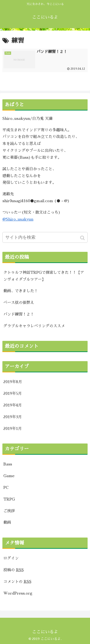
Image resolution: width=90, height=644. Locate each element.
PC (6, 488)
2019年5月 (13, 394)
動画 (7, 523)
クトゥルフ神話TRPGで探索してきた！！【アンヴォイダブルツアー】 (44, 276)
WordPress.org (18, 593)
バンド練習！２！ (19, 314)
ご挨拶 (9, 511)
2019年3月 (13, 417)
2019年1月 (13, 429)
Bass (8, 464)
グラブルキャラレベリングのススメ (34, 326)
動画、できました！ (21, 291)
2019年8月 (13, 382)
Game (9, 476)
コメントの (17, 582)
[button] (83, 238)
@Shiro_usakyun (18, 219)
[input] (45, 237)
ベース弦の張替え (19, 303)
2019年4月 (13, 405)
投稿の (14, 570)
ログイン (11, 558)
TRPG (9, 499)
